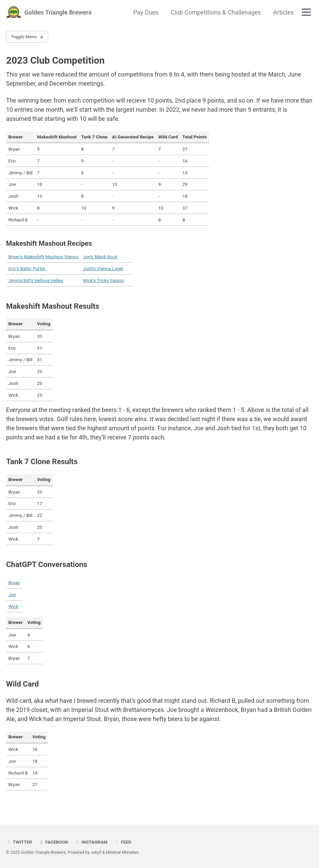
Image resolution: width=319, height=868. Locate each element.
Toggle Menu (25, 37)
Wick (13, 608)
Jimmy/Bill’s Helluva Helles (36, 281)
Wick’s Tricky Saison (103, 281)
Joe (12, 596)
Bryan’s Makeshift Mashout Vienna (43, 258)
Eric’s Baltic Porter (27, 269)
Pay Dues (146, 12)
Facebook (53, 842)
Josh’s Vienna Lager (103, 269)
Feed (123, 842)
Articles (283, 12)
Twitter (19, 842)
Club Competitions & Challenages (216, 12)
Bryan (14, 585)
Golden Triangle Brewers (58, 12)
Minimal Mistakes (123, 853)
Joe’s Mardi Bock (100, 258)
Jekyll (96, 853)
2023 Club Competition (55, 61)
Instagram (92, 842)
